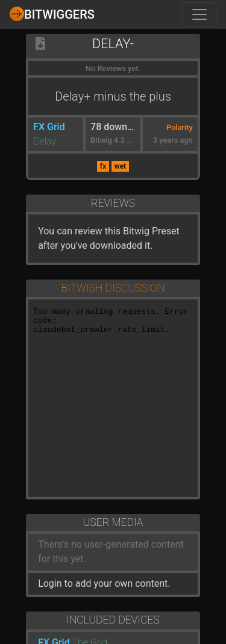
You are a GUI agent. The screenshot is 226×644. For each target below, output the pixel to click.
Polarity (180, 127)
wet (120, 166)
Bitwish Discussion (113, 288)
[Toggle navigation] (199, 14)
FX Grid (49, 127)
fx (103, 166)
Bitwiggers (52, 14)
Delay (45, 141)
